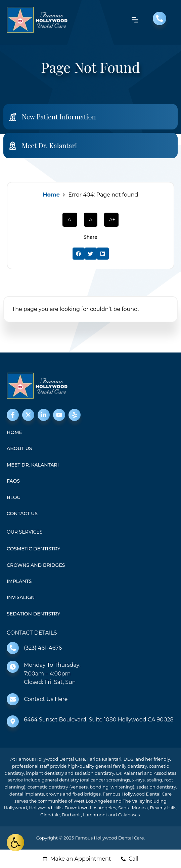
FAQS (13, 481)
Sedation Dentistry (33, 614)
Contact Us (22, 513)
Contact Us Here (46, 699)
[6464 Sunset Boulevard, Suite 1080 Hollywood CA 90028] (13, 721)
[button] (79, 254)
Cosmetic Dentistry (34, 549)
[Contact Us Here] (13, 699)
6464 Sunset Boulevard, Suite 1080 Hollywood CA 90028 (99, 720)
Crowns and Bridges (36, 565)
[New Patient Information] (13, 117)
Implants (19, 581)
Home (51, 195)
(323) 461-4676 (43, 648)
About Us (19, 448)
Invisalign (21, 597)
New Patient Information (59, 117)
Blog (14, 497)
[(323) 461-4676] (13, 648)
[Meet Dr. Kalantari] (13, 146)
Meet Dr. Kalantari (49, 145)
